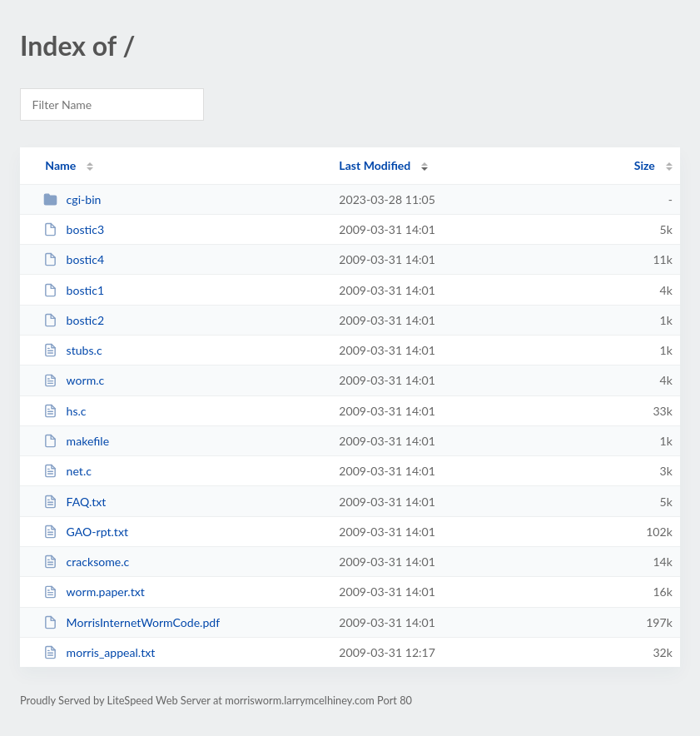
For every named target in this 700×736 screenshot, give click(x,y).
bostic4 (74, 259)
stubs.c (72, 350)
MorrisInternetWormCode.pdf (132, 622)
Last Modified (375, 165)
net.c (67, 471)
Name (60, 165)
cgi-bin (72, 199)
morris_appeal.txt (99, 652)
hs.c (65, 411)
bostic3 (74, 229)
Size (645, 165)
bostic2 (74, 320)
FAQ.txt (74, 502)
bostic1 (74, 290)
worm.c (74, 380)
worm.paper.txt (94, 592)
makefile (76, 441)
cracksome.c (86, 562)
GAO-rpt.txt (86, 532)
